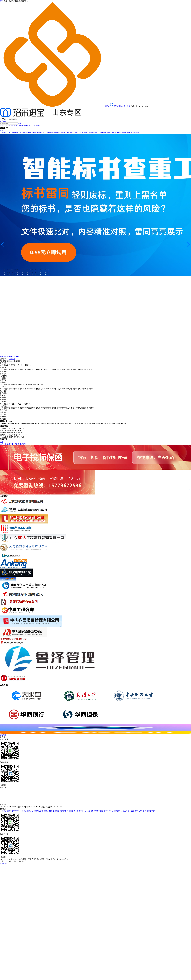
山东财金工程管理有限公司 (10, 424)
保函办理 (14, 126)
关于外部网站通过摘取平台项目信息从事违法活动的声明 (75, 132)
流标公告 (28, 365)
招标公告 (7, 384)
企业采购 (17, 361)
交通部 (55, 811)
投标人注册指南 (133, 132)
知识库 (26, 126)
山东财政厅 (142, 811)
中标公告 (33, 384)
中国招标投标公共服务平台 (10, 811)
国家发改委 (38, 811)
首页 (2, 126)
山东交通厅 (134, 811)
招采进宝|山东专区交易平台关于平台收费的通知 (18, 132)
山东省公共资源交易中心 (78, 811)
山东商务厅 (151, 811)
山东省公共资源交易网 (95, 811)
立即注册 (12, 359)
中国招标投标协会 (27, 811)
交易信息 (7, 126)
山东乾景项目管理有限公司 (30, 424)
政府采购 (3, 361)
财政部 (61, 811)
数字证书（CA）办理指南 (45, 132)
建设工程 (10, 361)
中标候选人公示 (23, 384)
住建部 (45, 811)
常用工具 (32, 126)
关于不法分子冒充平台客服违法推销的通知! (111, 132)
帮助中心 (39, 126)
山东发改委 (108, 811)
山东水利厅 (125, 811)
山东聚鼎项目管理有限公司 (96, 424)
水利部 (50, 811)
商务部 (66, 811)
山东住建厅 (117, 811)
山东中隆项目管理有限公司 (116, 424)
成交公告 (21, 365)
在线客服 (3, 121)
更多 (2, 130)
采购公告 (7, 365)
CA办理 (21, 126)
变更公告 (14, 365)
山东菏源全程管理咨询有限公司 (51, 424)
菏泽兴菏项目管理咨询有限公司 (75, 424)
